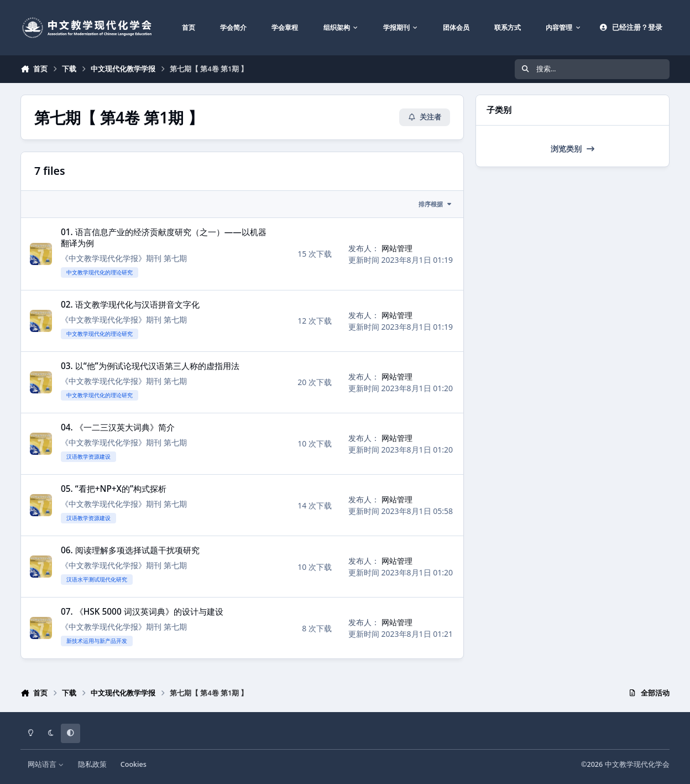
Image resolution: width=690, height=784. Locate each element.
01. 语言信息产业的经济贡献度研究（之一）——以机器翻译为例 (164, 238)
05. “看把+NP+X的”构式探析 (114, 489)
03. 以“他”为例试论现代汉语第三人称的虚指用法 (150, 366)
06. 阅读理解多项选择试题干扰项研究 (130, 550)
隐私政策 (92, 764)
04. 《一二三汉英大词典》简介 (118, 427)
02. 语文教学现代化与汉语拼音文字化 (130, 305)
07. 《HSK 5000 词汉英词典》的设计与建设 (142, 612)
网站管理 (397, 248)
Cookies (134, 764)
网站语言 (46, 764)
